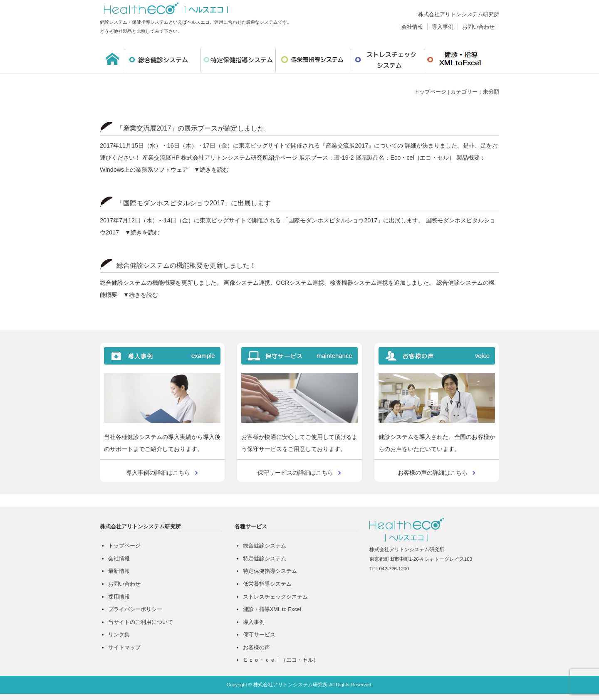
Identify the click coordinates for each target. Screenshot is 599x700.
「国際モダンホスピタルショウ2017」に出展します (194, 203)
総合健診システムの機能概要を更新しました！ (186, 265)
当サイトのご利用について (141, 622)
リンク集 (119, 635)
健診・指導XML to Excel (272, 609)
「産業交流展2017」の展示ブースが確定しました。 (194, 128)
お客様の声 (256, 647)
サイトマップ (124, 647)
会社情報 (412, 27)
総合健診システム (163, 60)
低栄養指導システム (313, 60)
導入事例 (443, 27)
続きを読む (214, 170)
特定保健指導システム (238, 60)
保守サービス (259, 635)
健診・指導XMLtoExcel (461, 60)
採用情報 (119, 597)
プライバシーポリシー (135, 609)
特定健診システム (265, 558)
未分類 (491, 92)
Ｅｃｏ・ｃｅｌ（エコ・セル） (281, 660)
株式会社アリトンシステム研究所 (459, 14)
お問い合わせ (478, 27)
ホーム (112, 60)
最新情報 (119, 571)
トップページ (430, 92)
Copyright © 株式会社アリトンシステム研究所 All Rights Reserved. (300, 685)
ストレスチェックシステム (387, 60)
